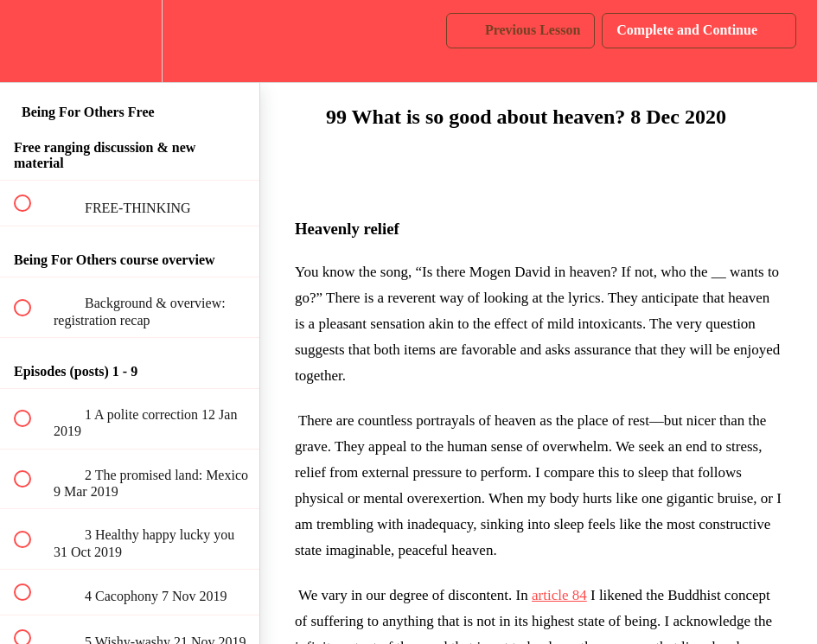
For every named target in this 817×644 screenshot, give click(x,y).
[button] (32, 41)
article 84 (559, 595)
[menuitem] (130, 41)
